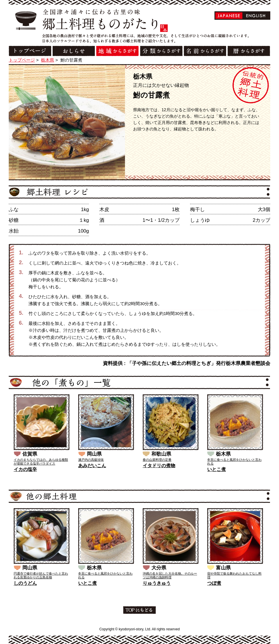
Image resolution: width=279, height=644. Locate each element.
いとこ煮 (217, 469)
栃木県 (48, 60)
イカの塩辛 (25, 469)
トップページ (22, 60)
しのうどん (25, 583)
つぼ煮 (214, 583)
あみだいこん (92, 466)
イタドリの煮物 (159, 466)
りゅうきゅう (157, 583)
